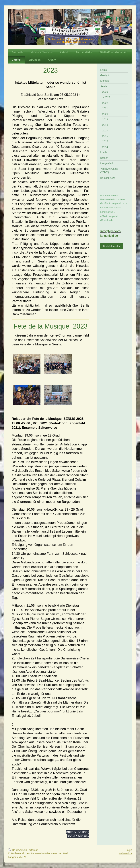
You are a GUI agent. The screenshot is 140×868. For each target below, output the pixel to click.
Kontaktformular (112, 246)
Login (129, 850)
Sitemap (34, 850)
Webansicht (125, 853)
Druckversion (18, 850)
